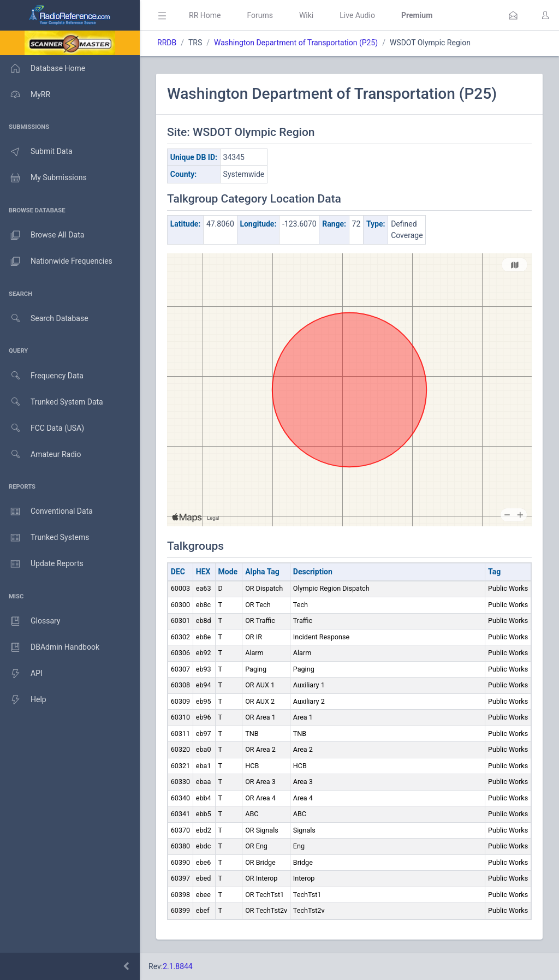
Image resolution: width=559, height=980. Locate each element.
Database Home (43, 68)
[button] (513, 15)
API (21, 674)
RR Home (205, 15)
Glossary (30, 621)
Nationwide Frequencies (56, 262)
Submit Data (36, 152)
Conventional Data (46, 512)
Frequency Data (42, 376)
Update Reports (42, 564)
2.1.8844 (178, 966)
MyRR (25, 94)
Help (23, 700)
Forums (260, 15)
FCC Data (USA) (42, 428)
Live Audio (357, 15)
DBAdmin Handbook (50, 648)
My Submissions (43, 178)
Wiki (306, 15)
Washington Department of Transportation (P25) (296, 43)
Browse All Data (42, 235)
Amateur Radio (41, 455)
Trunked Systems (44, 538)
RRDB (167, 43)
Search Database (44, 319)
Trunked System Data (52, 402)
